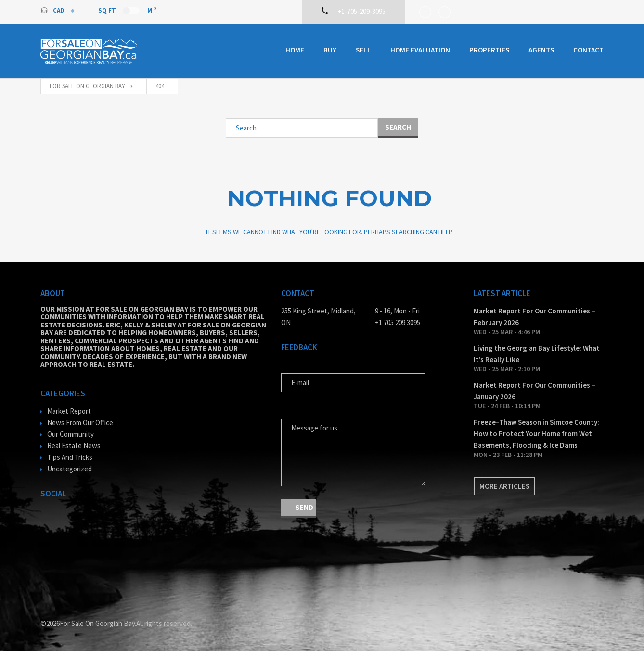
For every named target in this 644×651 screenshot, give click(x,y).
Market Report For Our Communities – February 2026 (535, 317)
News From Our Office (80, 423)
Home (295, 50)
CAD (53, 10)
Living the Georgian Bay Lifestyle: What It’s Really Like (537, 354)
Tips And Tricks (70, 457)
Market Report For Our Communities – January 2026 (535, 391)
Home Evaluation (420, 50)
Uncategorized (70, 469)
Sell (363, 50)
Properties (489, 50)
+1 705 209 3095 (398, 322)
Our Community (71, 434)
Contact (588, 50)
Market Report (69, 411)
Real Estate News (74, 446)
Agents (541, 50)
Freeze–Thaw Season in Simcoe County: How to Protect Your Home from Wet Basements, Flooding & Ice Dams (536, 434)
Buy (330, 50)
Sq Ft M (127, 10)
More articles (504, 486)
